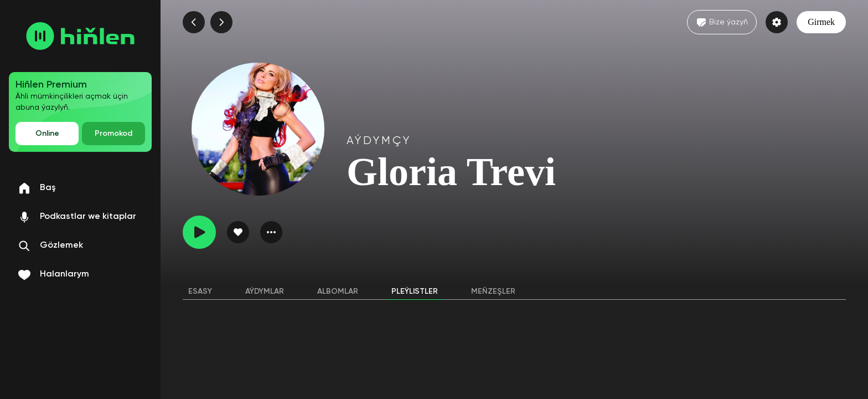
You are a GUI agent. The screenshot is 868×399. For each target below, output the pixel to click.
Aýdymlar (265, 291)
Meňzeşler (493, 291)
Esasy (200, 291)
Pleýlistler (415, 291)
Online (47, 134)
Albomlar (338, 291)
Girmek (821, 22)
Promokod (113, 134)
